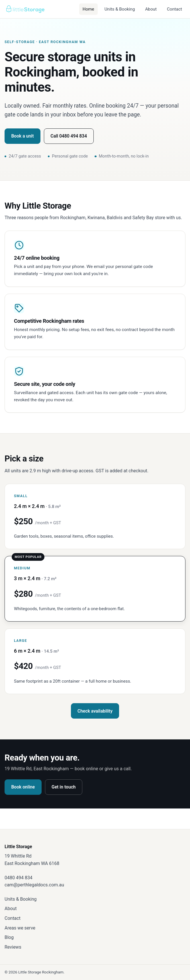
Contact (174, 9)
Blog (9, 937)
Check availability (95, 711)
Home (88, 9)
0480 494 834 (19, 878)
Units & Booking (120, 9)
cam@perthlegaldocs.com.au (34, 885)
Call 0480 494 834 (69, 136)
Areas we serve (20, 928)
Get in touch (64, 787)
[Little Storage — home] (25, 9)
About (151, 9)
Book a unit (22, 136)
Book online (23, 787)
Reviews (13, 947)
